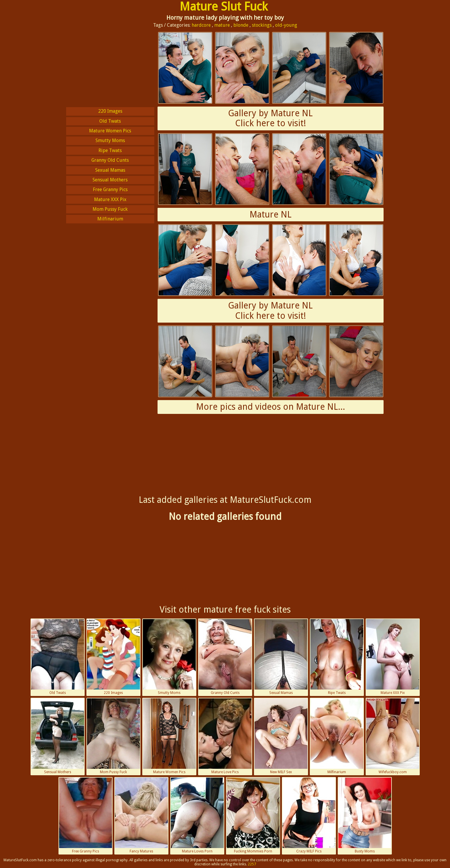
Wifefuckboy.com (393, 736)
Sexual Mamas (110, 170)
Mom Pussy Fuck (110, 209)
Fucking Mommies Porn (253, 815)
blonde (241, 25)
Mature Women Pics (110, 131)
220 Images (110, 111)
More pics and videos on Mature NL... (271, 407)
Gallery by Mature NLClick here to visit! (270, 118)
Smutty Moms (110, 140)
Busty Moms (365, 815)
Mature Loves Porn (197, 815)
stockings (262, 25)
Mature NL (271, 214)
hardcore (201, 25)
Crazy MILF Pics (309, 815)
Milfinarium (110, 219)
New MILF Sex (281, 736)
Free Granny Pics (110, 189)
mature (222, 25)
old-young (286, 25)
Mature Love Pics (225, 736)
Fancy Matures (141, 815)
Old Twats (110, 121)
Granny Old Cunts (110, 160)
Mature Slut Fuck (224, 7)
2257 (252, 864)
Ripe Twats (110, 150)
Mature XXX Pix (110, 199)
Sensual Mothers (110, 180)
